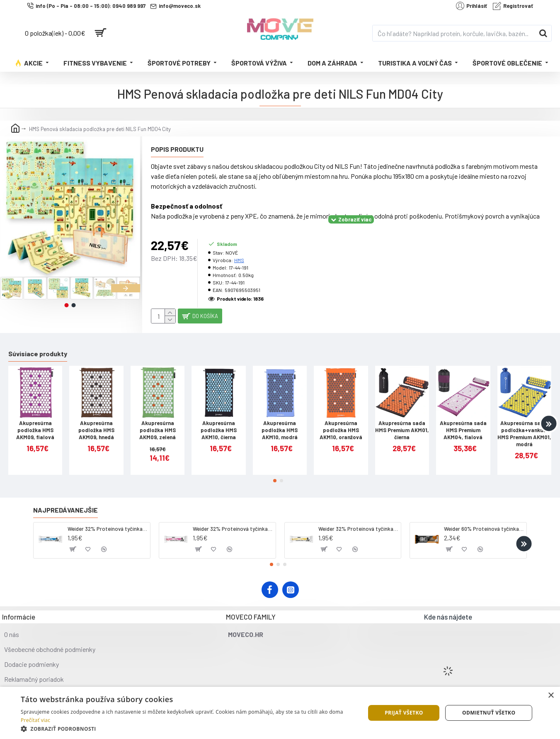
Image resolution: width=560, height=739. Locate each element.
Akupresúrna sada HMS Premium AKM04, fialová (463, 424)
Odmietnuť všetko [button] (489, 713)
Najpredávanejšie (65, 503)
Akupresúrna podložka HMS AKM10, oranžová (341, 424)
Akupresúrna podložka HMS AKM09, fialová (35, 424)
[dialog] (280, 713)
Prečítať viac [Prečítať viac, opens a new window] (35, 720)
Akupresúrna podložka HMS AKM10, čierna (219, 424)
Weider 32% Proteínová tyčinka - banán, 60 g (358, 522)
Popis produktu (177, 149)
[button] (126, 288)
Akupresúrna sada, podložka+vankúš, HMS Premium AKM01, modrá (524, 427)
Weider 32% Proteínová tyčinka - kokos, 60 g (107, 522)
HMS (239, 250)
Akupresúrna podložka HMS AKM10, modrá (280, 424)
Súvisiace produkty (38, 347)
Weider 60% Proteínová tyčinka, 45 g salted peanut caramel (484, 522)
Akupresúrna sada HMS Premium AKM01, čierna (402, 424)
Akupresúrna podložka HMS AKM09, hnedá (96, 424)
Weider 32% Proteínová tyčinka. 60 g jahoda (233, 522)
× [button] (551, 696)
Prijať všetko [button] (404, 713)
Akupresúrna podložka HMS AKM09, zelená (158, 424)
